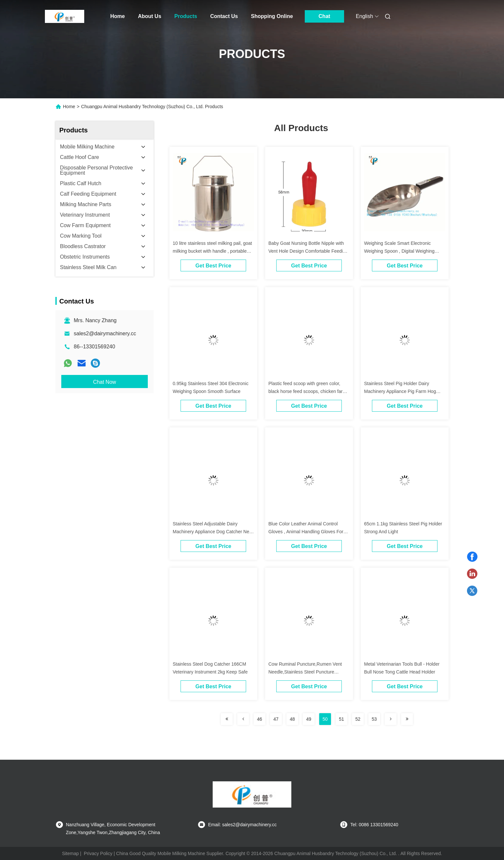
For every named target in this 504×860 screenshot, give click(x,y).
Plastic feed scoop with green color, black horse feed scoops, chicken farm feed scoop (307, 391)
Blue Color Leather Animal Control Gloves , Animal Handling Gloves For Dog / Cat (306, 532)
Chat (324, 16)
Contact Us (224, 16)
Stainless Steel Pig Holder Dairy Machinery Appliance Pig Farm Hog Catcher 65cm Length (400, 391)
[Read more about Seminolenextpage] (227, 719)
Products (186, 16)
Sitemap (70, 853)
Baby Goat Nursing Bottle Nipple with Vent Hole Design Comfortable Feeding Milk (308, 251)
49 (309, 719)
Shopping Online (272, 16)
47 (276, 719)
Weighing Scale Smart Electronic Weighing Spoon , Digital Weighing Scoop (399, 251)
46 (260, 719)
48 (292, 719)
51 (341, 719)
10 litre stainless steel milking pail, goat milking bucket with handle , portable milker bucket (212, 251)
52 (358, 719)
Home (118, 16)
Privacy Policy (98, 853)
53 (374, 719)
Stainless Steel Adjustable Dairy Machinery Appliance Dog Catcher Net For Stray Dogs (212, 532)
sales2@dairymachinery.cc (105, 333)
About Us (150, 16)
